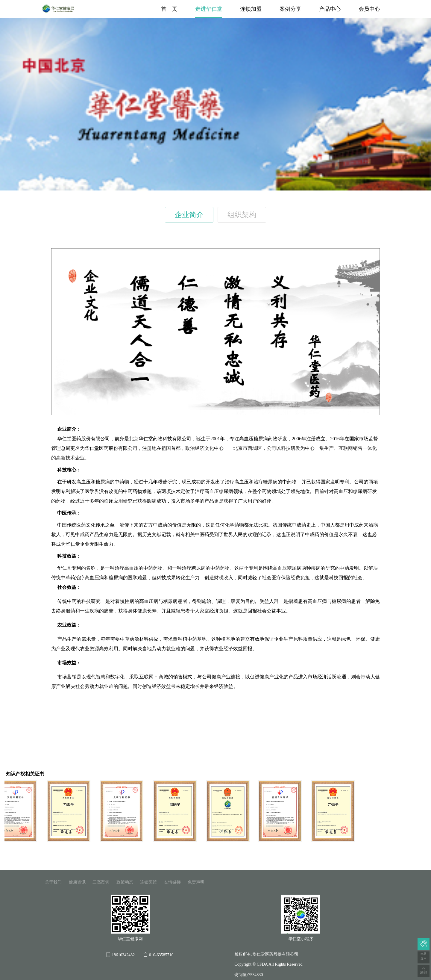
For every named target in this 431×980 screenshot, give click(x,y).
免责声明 (196, 882)
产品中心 (330, 9)
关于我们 (53, 882)
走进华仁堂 (209, 9)
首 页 (169, 9)
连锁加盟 (251, 9)
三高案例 (101, 882)
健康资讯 (77, 882)
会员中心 (369, 9)
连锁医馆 (148, 882)
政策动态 (125, 882)
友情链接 (172, 882)
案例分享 (290, 9)
